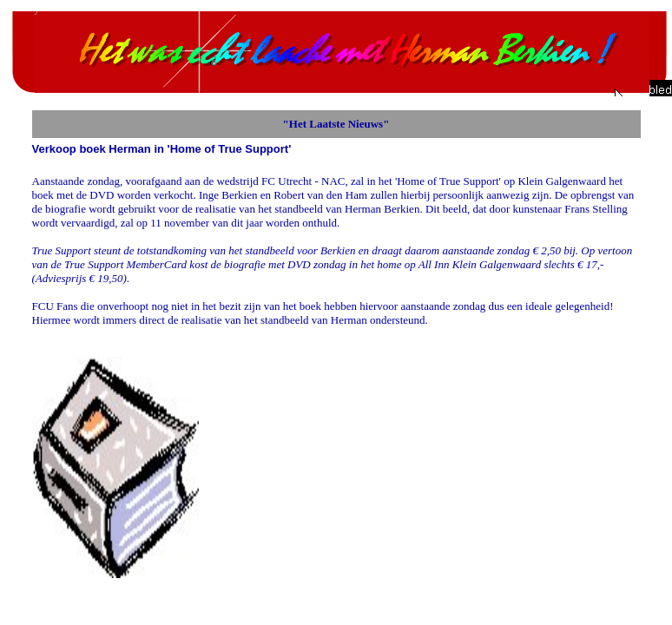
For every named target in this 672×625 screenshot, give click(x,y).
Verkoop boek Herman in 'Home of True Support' (162, 149)
